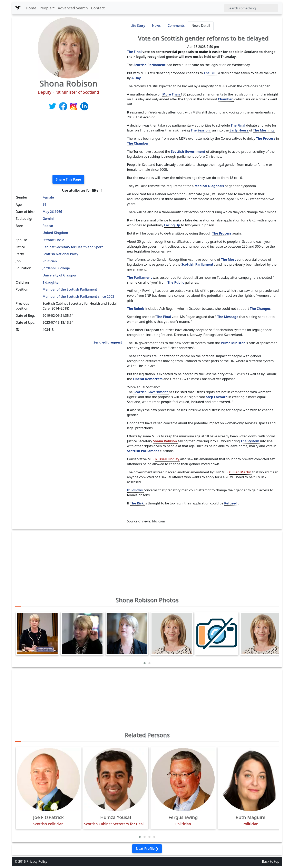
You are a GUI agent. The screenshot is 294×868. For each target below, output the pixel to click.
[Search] (251, 8)
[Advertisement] (68, 143)
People (46, 8)
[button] (145, 663)
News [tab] (156, 26)
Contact (98, 8)
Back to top (271, 861)
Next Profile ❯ (147, 849)
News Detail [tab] (201, 26)
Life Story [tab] (138, 26)
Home (31, 8)
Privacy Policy (37, 861)
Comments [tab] (176, 26)
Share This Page (68, 179)
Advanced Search (73, 8)
